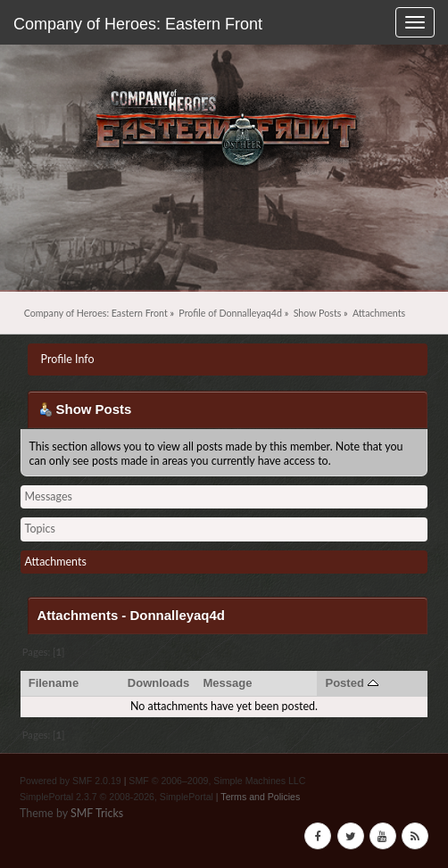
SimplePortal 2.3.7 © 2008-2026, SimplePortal (116, 797)
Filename (54, 683)
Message (227, 683)
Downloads (159, 683)
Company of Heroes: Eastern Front (138, 24)
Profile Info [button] (68, 359)
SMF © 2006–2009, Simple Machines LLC (217, 781)
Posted (351, 683)
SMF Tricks (97, 813)
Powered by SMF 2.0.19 (71, 781)
